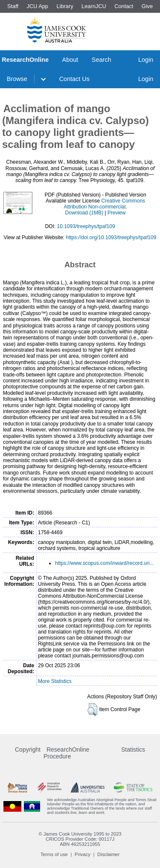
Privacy (83, 854)
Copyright (28, 749)
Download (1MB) (84, 213)
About (70, 60)
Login (146, 60)
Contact (124, 6)
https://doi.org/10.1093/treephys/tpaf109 (111, 237)
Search (102, 60)
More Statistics (55, 681)
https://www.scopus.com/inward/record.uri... (104, 563)
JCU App (37, 6)
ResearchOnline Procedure (66, 753)
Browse (17, 79)
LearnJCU (94, 6)
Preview (117, 213)
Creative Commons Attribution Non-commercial (104, 204)
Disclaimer (108, 854)
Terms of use (54, 854)
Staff (13, 6)
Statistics (133, 749)
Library (65, 6)
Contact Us (74, 79)
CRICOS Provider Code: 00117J (80, 839)
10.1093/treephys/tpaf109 (86, 226)
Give (147, 6)
